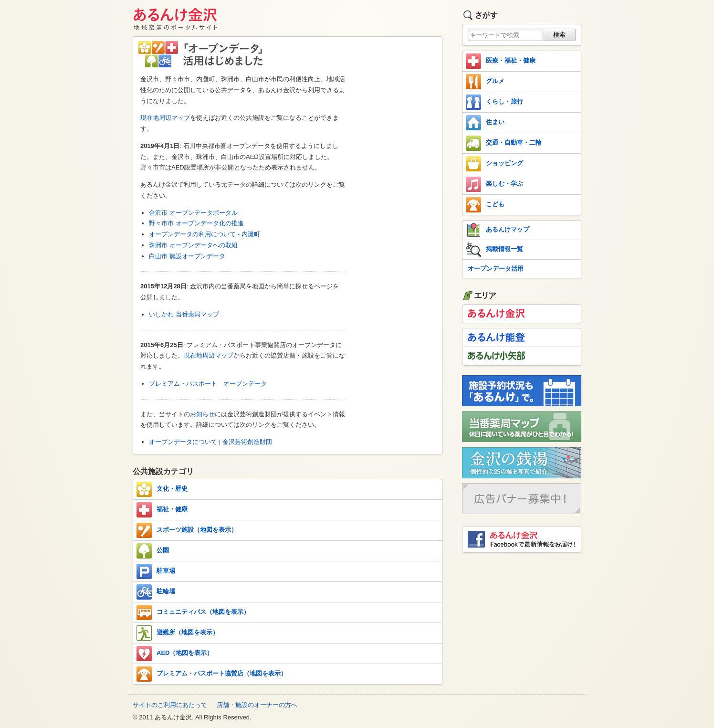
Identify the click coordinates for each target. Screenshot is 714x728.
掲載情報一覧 (494, 250)
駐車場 (156, 571)
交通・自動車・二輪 (504, 143)
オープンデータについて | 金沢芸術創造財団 (210, 442)
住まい (485, 123)
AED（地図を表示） (175, 654)
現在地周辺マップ (165, 118)
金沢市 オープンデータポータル (193, 213)
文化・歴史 (162, 489)
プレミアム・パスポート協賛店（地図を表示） (212, 674)
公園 (153, 551)
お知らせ (202, 414)
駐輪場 (156, 592)
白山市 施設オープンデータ (187, 256)
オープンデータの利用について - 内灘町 (205, 234)
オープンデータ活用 (496, 269)
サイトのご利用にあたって (170, 705)
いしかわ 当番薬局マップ (184, 314)
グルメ (485, 82)
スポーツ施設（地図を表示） (187, 530)
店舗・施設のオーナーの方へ (257, 705)
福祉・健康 (162, 510)
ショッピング (494, 164)
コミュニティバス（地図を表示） (193, 612)
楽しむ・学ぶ (494, 184)
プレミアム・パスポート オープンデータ (208, 384)
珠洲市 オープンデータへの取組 (193, 245)
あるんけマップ (498, 230)
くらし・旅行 (494, 102)
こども (485, 205)
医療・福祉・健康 (501, 61)
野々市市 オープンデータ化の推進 (196, 223)
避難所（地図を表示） (178, 633)
